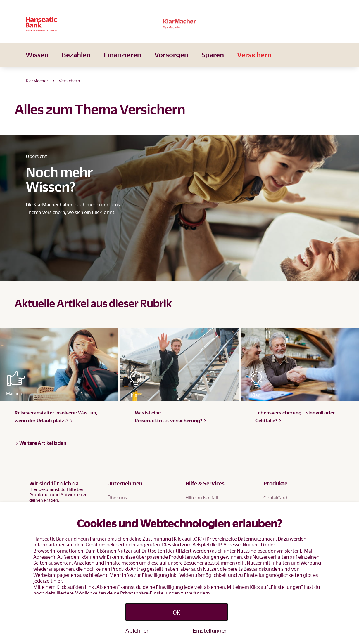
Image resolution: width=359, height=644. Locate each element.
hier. (58, 581)
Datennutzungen (257, 539)
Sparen (213, 63)
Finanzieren (122, 63)
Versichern (254, 63)
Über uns (117, 498)
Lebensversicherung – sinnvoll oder (295, 416)
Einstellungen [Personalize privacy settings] (210, 630)
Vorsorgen (171, 63)
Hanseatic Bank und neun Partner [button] (70, 539)
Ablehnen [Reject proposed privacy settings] (138, 630)
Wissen (37, 63)
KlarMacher (37, 81)
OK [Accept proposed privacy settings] (177, 612)
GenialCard (275, 498)
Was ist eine (171, 416)
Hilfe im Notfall (202, 498)
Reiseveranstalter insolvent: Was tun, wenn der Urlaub (56, 416)
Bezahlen (76, 63)
